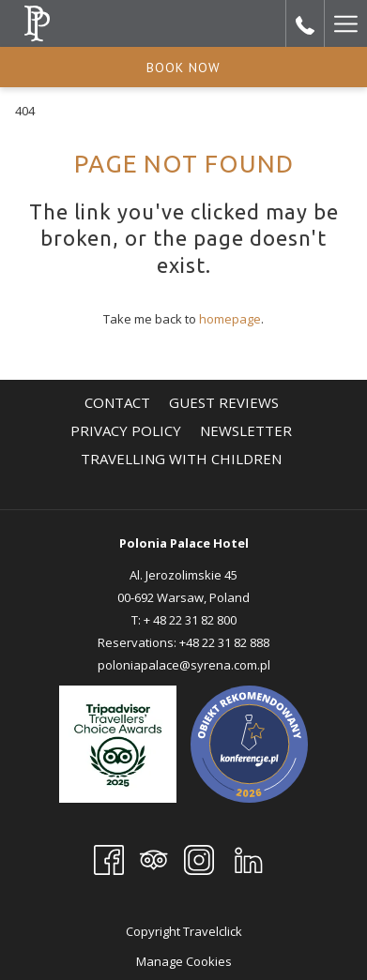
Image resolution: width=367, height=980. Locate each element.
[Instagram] (199, 858)
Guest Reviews (224, 402)
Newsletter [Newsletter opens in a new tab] (248, 430)
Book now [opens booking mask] (183, 68)
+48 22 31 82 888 (224, 642)
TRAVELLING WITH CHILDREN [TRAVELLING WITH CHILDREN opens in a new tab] (183, 459)
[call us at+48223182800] (305, 23)
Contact (117, 402)
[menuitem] (117, 402)
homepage (230, 319)
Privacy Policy (126, 430)
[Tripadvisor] (154, 858)
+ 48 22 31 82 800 (190, 620)
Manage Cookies (184, 961)
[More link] (345, 23)
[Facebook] (109, 858)
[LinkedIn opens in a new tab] (249, 858)
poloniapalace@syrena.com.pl (184, 665)
